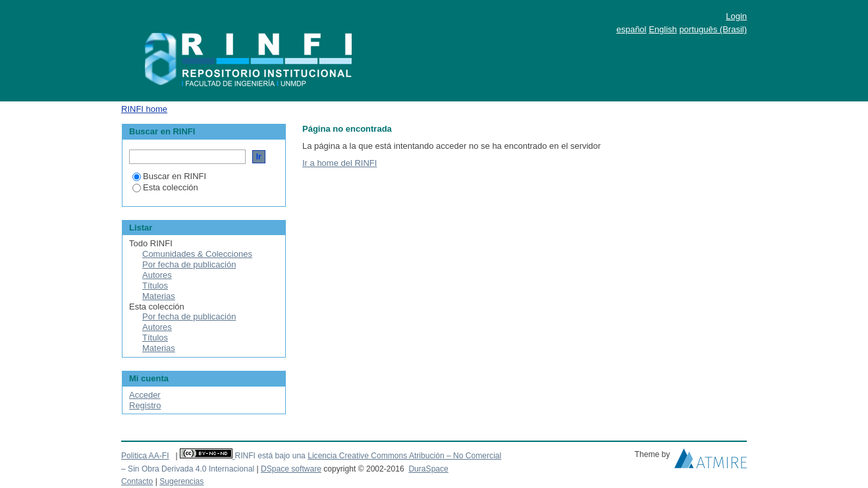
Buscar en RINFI (169, 176)
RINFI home (144, 109)
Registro (145, 405)
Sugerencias (181, 481)
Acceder (145, 395)
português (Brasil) (713, 29)
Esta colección (165, 187)
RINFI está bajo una (270, 456)
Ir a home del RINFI (339, 163)
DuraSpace (428, 469)
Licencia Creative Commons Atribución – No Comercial (404, 456)
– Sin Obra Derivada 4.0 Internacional (188, 469)
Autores (157, 275)
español (632, 29)
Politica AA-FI (145, 456)
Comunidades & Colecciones (197, 254)
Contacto (137, 481)
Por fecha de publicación (189, 264)
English (663, 29)
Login (736, 16)
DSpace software (291, 469)
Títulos (155, 285)
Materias (159, 296)
